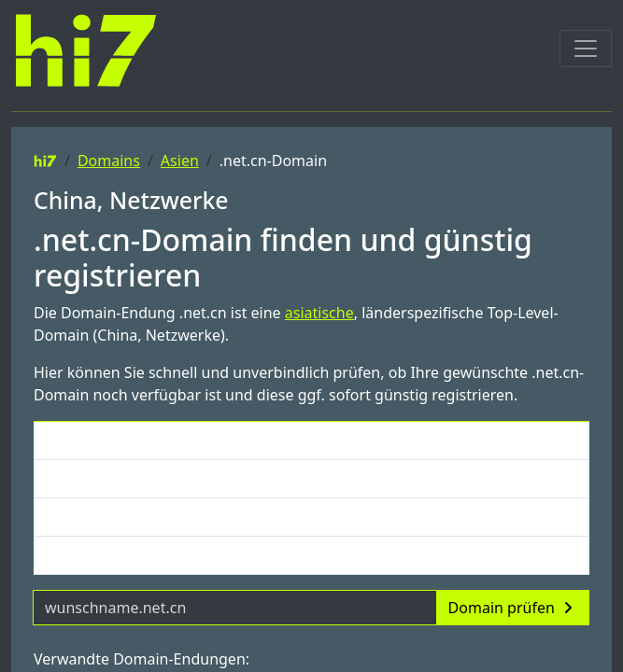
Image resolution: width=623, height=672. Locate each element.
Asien (180, 161)
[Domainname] (235, 608)
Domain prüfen (513, 608)
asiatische (319, 313)
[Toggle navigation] (586, 49)
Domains (109, 161)
